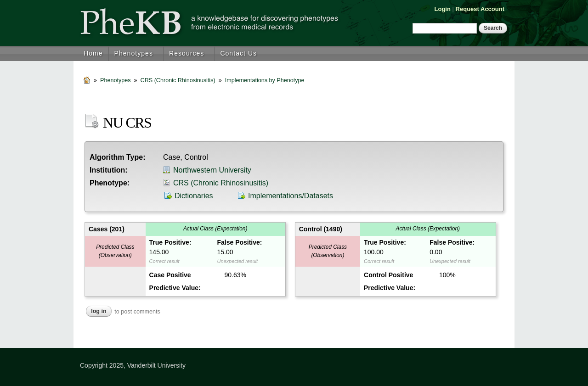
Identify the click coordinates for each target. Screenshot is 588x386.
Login (443, 9)
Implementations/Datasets (291, 196)
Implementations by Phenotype (265, 80)
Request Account (480, 9)
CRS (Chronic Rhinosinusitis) (178, 80)
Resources (187, 53)
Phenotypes (134, 53)
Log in (99, 311)
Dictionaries (194, 196)
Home (93, 53)
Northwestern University (212, 170)
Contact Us (238, 53)
